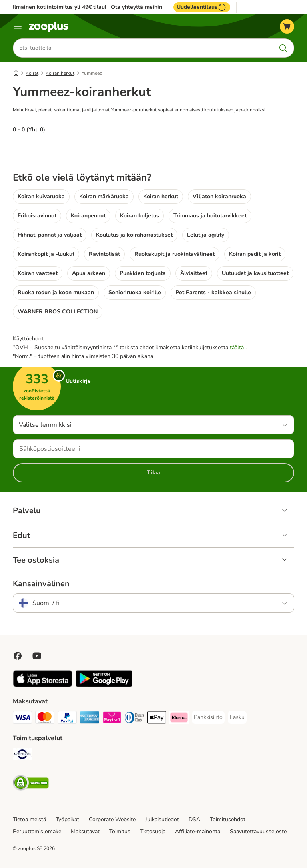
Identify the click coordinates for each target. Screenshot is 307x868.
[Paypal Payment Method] (67, 719)
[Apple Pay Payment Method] (157, 719)
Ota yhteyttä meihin (137, 7)
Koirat (32, 73)
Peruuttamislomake (37, 831)
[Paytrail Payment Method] (112, 719)
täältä (238, 347)
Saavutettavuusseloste (258, 831)
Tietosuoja (153, 831)
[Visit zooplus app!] (43, 685)
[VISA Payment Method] (22, 719)
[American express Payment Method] (90, 719)
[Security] (31, 784)
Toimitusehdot (228, 819)
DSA (194, 819)
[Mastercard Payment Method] (45, 719)
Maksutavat (85, 831)
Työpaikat (67, 819)
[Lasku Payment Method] (237, 717)
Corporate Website (112, 819)
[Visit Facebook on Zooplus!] (18, 656)
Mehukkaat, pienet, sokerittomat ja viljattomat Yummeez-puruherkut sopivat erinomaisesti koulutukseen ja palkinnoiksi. (140, 110)
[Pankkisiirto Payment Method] (208, 717)
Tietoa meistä (29, 819)
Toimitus (120, 831)
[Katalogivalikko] (18, 26)
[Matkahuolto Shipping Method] (22, 756)
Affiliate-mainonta (198, 831)
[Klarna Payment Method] (179, 719)
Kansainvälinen (41, 584)
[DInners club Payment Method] (134, 719)
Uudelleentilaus (202, 7)
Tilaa (153, 473)
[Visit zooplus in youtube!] (37, 656)
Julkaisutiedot (162, 819)
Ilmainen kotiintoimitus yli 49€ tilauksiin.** (68, 7)
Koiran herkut (60, 73)
